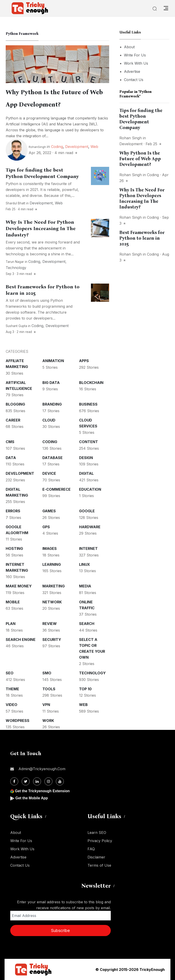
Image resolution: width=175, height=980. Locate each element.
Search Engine (21, 640)
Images (50, 548)
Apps (84, 361)
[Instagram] (48, 781)
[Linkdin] (37, 781)
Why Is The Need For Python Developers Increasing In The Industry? (41, 228)
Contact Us (134, 80)
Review (50, 624)
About (129, 47)
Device (49, 473)
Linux (85, 564)
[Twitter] (26, 781)
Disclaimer (96, 857)
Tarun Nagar (15, 262)
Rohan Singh (131, 138)
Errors (13, 511)
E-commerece (57, 489)
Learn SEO (97, 833)
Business (88, 404)
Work (48, 721)
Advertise (132, 71)
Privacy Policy (100, 841)
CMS (10, 442)
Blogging (15, 404)
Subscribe (60, 930)
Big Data (51, 383)
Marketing (54, 586)
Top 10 (85, 689)
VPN (46, 705)
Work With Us (136, 63)
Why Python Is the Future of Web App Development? (140, 159)
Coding (57, 147)
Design (86, 458)
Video (12, 705)
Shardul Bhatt (15, 203)
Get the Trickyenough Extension (43, 791)
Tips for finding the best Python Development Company (42, 173)
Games (49, 511)
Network (52, 602)
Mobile (13, 602)
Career (13, 420)
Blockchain (91, 383)
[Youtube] (60, 781)
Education (90, 489)
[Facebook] (14, 781)
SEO (10, 673)
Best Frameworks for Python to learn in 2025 (142, 238)
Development (77, 147)
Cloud (49, 420)
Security (52, 640)
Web (94, 147)
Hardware (90, 527)
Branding (52, 404)
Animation (53, 361)
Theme (12, 689)
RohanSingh (37, 147)
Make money (19, 586)
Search (87, 624)
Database (53, 458)
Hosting (14, 548)
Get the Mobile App (32, 798)
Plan (11, 624)
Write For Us (135, 55)
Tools (49, 689)
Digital (86, 473)
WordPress (18, 721)
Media (85, 586)
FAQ (91, 849)
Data (11, 458)
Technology (16, 268)
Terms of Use (99, 865)
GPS (46, 527)
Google (87, 511)
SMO (47, 673)
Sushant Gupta (16, 326)
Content (89, 442)
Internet (88, 548)
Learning (52, 564)
